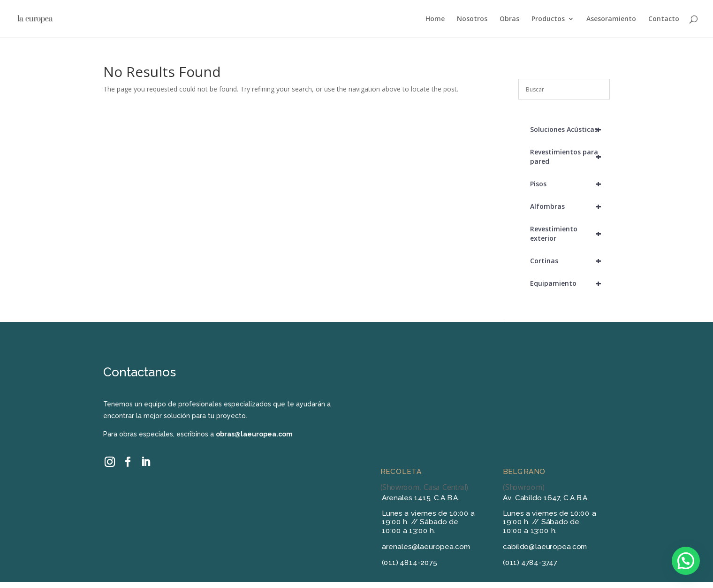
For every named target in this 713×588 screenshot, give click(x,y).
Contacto (664, 19)
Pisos (570, 184)
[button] (686, 561)
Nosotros (472, 19)
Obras (509, 19)
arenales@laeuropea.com (426, 547)
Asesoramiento (611, 19)
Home (435, 19)
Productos (548, 19)
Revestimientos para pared (570, 157)
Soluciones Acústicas (570, 130)
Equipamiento (570, 283)
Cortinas (570, 261)
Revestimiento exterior (570, 234)
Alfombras (570, 206)
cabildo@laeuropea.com (545, 547)
